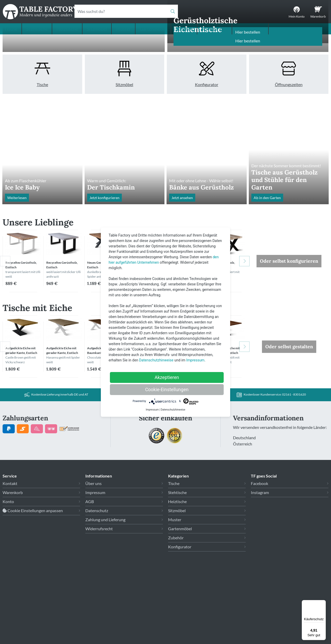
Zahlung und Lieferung (105, 591)
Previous (5, 333)
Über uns (93, 555)
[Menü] (323, 603)
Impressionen (250, 29)
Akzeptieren (167, 377)
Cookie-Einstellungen (167, 389)
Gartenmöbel (153, 29)
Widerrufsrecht (99, 600)
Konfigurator (215, 29)
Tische (11, 29)
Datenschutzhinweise (156, 360)
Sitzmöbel (97, 29)
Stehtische (37, 29)
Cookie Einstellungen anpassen (33, 582)
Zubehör (184, 29)
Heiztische (67, 29)
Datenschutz (97, 582)
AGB (90, 573)
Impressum (95, 564)
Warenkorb (13, 564)
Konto (8, 573)
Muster (123, 29)
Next (244, 333)
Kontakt (10, 555)
